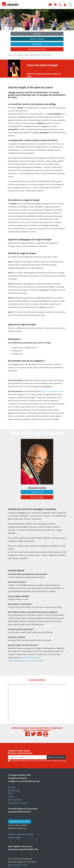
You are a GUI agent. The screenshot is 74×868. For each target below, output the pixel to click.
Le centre (37, 34)
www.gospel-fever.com (31, 657)
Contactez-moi (37, 492)
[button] (6, 31)
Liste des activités (37, 39)
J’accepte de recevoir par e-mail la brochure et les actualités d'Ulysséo (38, 761)
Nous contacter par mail (18, 865)
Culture (11, 797)
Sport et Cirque (14, 791)
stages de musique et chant (52, 391)
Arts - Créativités (15, 800)
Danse (11, 794)
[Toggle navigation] (70, 5)
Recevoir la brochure (56, 757)
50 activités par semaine (18, 803)
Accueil (10, 55)
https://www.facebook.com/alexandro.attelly (26, 661)
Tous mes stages (37, 497)
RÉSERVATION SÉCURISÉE (20, 822)
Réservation (37, 44)
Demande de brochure (37, 49)
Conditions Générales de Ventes (21, 834)
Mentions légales (15, 838)
